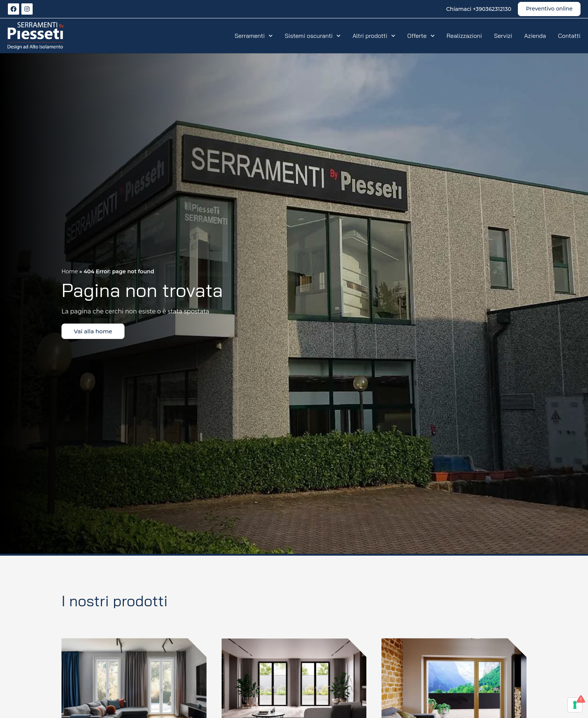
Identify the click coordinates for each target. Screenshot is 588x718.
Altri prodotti (374, 36)
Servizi (503, 36)
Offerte (421, 36)
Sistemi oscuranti (313, 36)
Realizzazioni (464, 36)
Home (70, 271)
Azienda (535, 36)
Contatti (569, 36)
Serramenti (254, 36)
